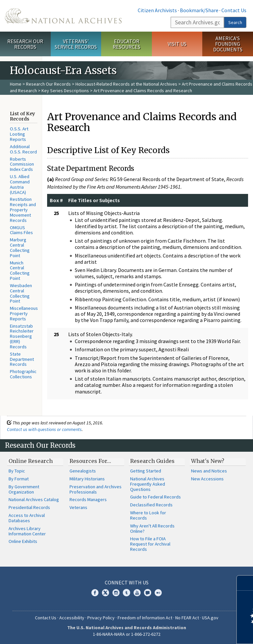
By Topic (17, 471)
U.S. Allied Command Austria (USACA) (20, 184)
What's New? (208, 461)
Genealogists (83, 471)
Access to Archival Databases (27, 518)
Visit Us (177, 44)
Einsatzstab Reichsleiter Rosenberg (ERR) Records (22, 336)
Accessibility (72, 618)
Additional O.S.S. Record (23, 149)
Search (235, 22)
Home (16, 84)
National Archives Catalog (34, 499)
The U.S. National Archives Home (63, 16)
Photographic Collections (23, 374)
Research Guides (152, 461)
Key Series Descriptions (65, 91)
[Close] (245, 583)
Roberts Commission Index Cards (22, 164)
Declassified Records (151, 505)
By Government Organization (24, 489)
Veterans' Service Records (76, 44)
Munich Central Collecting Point (20, 270)
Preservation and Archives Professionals (96, 489)
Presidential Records (29, 507)
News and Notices (209, 471)
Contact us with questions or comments (44, 429)
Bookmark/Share (199, 10)
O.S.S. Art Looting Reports (19, 134)
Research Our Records (25, 44)
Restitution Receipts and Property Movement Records (23, 210)
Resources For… (90, 461)
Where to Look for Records (148, 515)
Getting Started (146, 471)
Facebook (95, 593)
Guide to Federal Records (155, 497)
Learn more (194, 632)
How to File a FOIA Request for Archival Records (150, 544)
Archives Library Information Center (27, 531)
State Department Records (22, 359)
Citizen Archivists (157, 10)
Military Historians (87, 479)
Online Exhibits (23, 541)
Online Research (31, 461)
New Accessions (207, 479)
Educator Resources (126, 44)
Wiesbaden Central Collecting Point (21, 293)
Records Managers (88, 499)
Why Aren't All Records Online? (152, 528)
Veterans (78, 507)
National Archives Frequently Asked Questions (148, 484)
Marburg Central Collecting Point (20, 247)
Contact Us (234, 10)
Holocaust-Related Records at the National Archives (126, 84)
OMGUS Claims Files (21, 230)
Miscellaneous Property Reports (24, 313)
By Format (19, 479)
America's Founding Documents (228, 44)
